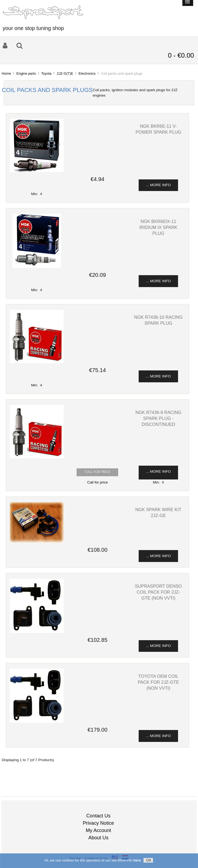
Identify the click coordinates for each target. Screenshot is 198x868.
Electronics (87, 73)
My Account (98, 830)
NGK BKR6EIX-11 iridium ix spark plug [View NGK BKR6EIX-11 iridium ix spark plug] (158, 227)
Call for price (97, 482)
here (137, 861)
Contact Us (98, 816)
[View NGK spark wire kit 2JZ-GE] (37, 542)
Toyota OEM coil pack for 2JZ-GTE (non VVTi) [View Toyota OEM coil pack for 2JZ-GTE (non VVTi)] (158, 682)
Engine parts (26, 73)
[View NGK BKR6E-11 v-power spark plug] (37, 171)
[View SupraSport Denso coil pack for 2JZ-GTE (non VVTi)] (37, 632)
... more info (158, 185)
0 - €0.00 (181, 55)
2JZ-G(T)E (65, 73)
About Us (98, 838)
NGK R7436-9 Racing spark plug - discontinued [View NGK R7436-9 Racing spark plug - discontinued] (158, 418)
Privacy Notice (98, 823)
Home (6, 73)
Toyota (46, 73)
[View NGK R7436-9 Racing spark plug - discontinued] (37, 457)
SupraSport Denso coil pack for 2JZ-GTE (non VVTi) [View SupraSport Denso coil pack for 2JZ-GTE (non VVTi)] (158, 592)
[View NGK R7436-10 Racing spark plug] (37, 362)
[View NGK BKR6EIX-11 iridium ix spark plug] (37, 267)
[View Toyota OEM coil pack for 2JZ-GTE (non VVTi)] (37, 721)
